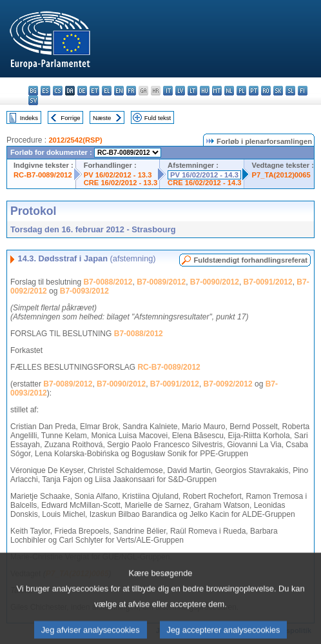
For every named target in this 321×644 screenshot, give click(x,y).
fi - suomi (303, 91)
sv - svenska (33, 100)
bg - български (33, 91)
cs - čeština (58, 91)
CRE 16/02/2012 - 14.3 (204, 183)
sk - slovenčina (278, 91)
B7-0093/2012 (84, 291)
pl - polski (241, 91)
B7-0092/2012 (228, 384)
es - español (45, 91)
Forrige (70, 118)
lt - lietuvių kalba (192, 91)
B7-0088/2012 (108, 282)
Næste (102, 118)
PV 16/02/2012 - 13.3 (118, 175)
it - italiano (168, 91)
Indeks (29, 118)
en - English (119, 91)
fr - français (131, 91)
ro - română (266, 91)
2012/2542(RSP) (75, 140)
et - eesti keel (94, 91)
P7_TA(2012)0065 (281, 175)
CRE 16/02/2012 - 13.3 (121, 183)
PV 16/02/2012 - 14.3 (204, 175)
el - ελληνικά (107, 91)
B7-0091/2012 (268, 282)
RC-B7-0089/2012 (43, 175)
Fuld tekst (158, 118)
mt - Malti (217, 91)
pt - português (254, 91)
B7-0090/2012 (215, 282)
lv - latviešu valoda (180, 91)
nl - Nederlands (229, 91)
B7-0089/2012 (161, 282)
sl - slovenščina (290, 91)
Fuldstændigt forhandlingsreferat (250, 260)
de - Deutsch (82, 91)
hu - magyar (205, 91)
